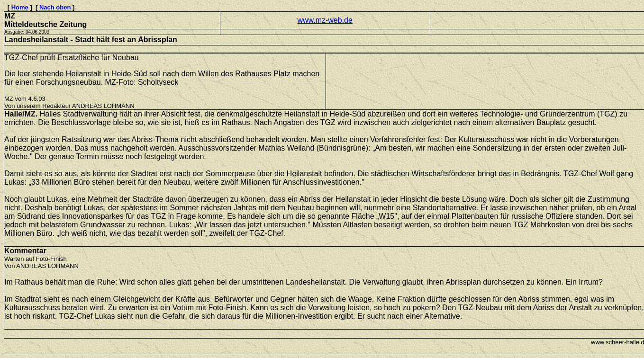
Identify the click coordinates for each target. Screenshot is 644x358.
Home (20, 7)
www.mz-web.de (325, 20)
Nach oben (55, 7)
